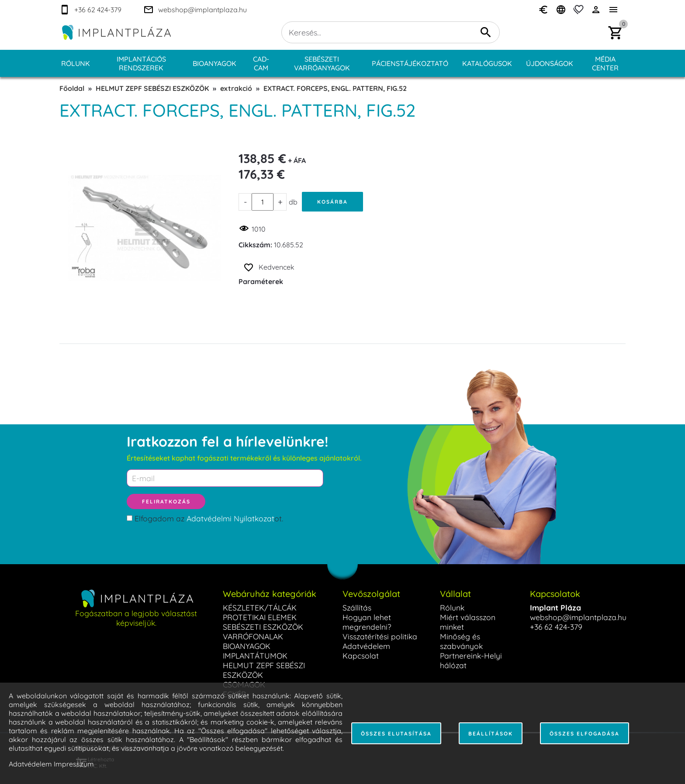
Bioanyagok (214, 63)
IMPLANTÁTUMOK (255, 656)
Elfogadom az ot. (209, 518)
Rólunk (76, 63)
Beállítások (491, 734)
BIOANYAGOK (247, 646)
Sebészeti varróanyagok (322, 63)
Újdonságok (550, 63)
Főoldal (72, 88)
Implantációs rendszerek (141, 63)
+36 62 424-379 (556, 627)
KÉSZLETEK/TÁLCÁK (260, 607)
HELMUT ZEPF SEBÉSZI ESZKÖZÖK (152, 88)
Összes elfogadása (585, 734)
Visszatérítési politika (380, 636)
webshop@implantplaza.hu (578, 617)
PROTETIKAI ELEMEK (260, 617)
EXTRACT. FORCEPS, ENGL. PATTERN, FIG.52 (335, 88)
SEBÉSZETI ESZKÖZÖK (263, 627)
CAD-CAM (261, 63)
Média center (605, 63)
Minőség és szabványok (461, 641)
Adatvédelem (366, 646)
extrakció (236, 88)
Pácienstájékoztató (410, 63)
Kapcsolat (361, 656)
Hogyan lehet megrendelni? (367, 622)
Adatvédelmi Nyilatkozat (230, 518)
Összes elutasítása (396, 734)
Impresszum (74, 764)
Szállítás (357, 607)
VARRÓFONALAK (253, 636)
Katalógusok (487, 63)
